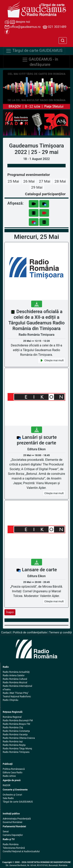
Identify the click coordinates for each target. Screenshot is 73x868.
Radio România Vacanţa (15, 735)
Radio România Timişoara (16, 752)
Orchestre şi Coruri (12, 795)
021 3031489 (55, 27)
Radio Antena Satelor (14, 676)
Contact (6, 633)
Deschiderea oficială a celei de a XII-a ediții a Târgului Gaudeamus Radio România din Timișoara (36, 320)
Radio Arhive (9, 776)
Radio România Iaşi (13, 742)
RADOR (7, 785)
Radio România (11, 844)
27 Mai (45, 181)
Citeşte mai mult (51, 360)
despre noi (17, 22)
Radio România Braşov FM (16, 724)
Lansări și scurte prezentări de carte (37, 440)
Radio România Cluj (13, 728)
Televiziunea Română (14, 848)
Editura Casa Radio (13, 773)
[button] (8, 123)
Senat (6, 832)
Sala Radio (8, 798)
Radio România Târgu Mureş (17, 749)
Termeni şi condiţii (60, 633)
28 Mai (60, 181)
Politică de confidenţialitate (30, 633)
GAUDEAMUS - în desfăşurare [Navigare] (40, 62)
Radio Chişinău (11, 700)
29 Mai (37, 187)
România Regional (12, 717)
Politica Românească (14, 769)
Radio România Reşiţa (14, 745)
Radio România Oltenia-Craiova (19, 738)
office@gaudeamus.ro (23, 27)
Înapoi (10, 612)
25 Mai (13, 181)
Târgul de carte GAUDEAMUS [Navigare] (34, 51)
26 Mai (29, 181)
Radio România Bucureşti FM (18, 721)
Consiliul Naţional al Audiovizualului (21, 851)
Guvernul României (12, 822)
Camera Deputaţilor (13, 835)
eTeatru (7, 690)
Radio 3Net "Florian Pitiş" (16, 693)
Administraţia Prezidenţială (17, 819)
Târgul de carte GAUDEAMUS (18, 802)
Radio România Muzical (15, 683)
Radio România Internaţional (17, 686)
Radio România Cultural (15, 679)
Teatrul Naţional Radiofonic (17, 697)
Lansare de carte (39, 570)
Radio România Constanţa (16, 731)
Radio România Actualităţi (16, 672)
